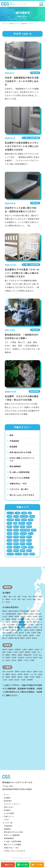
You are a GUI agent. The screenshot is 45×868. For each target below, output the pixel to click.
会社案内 (7, 798)
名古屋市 (10, 520)
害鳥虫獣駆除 (9, 838)
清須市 (16, 540)
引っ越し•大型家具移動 (13, 842)
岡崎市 (9, 527)
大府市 (18, 520)
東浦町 (16, 537)
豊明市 (16, 551)
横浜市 (29, 537)
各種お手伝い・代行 (18, 484)
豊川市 (9, 551)
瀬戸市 (29, 540)
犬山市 (9, 544)
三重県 (9, 516)
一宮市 (18, 513)
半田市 (32, 516)
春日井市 (23, 533)
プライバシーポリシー (12, 804)
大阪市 (24, 520)
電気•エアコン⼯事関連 (20, 478)
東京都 (9, 537)
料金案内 (7, 810)
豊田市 (29, 551)
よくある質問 (9, 813)
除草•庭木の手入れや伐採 (13, 832)
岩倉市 (16, 527)
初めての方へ (9, 807)
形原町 (9, 530)
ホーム (4, 24)
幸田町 (29, 527)
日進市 (16, 533)
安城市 (9, 523)
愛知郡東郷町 (25, 530)
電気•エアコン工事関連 (13, 845)
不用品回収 (14, 441)
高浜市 (32, 554)
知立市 (29, 544)
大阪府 (31, 520)
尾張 (15, 523)
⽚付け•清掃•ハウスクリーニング (22, 459)
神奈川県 (17, 547)
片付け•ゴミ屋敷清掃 (12, 835)
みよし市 (10, 513)
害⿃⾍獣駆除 (15, 466)
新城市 (9, 533)
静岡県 (26, 554)
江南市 (9, 540)
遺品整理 (13, 447)
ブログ (6, 820)
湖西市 (23, 540)
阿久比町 (18, 554)
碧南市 (9, 547)
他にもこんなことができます (22, 495)
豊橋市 (23, 551)
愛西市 (34, 530)
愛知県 (16, 530)
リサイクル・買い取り (19, 489)
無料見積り (8, 801)
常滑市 (23, 527)
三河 (30, 513)
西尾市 (31, 547)
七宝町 (24, 513)
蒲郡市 (24, 547)
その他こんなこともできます (15, 851)
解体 (12, 435)
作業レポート (14, 24)
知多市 (23, 544)
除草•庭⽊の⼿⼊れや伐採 (21, 452)
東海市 (23, 537)
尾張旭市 (22, 523)
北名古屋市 (24, 516)
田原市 (16, 544)
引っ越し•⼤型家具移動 (20, 472)
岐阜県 (29, 523)
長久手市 (10, 554)
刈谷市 (16, 516)
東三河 (31, 533)
